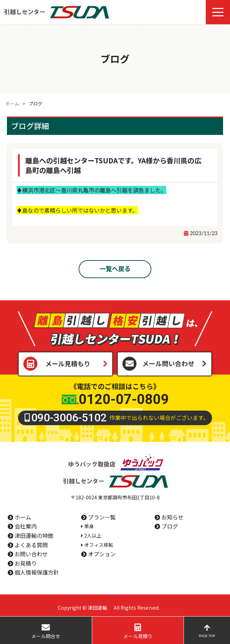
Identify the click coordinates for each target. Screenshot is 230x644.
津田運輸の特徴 (34, 535)
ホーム (12, 104)
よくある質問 (31, 545)
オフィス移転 (99, 545)
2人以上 (93, 535)
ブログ (170, 526)
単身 (89, 526)
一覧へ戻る (115, 268)
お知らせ (172, 517)
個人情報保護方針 (37, 572)
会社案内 (26, 526)
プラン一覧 (102, 517)
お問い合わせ (31, 554)
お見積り (26, 563)
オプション (102, 554)
